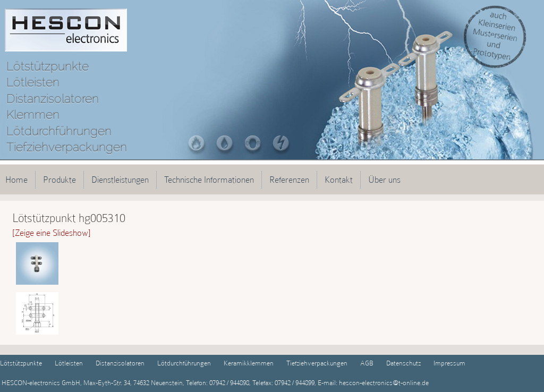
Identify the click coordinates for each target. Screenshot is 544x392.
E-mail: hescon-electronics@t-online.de (372, 383)
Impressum (449, 363)
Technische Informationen (209, 180)
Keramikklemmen (249, 363)
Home (16, 180)
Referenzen (289, 180)
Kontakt (339, 180)
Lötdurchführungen (184, 363)
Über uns (384, 180)
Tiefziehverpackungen (317, 363)
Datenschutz (403, 363)
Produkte (59, 180)
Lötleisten (69, 363)
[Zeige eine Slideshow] (52, 233)
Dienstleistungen (120, 180)
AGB (367, 363)
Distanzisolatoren (120, 363)
